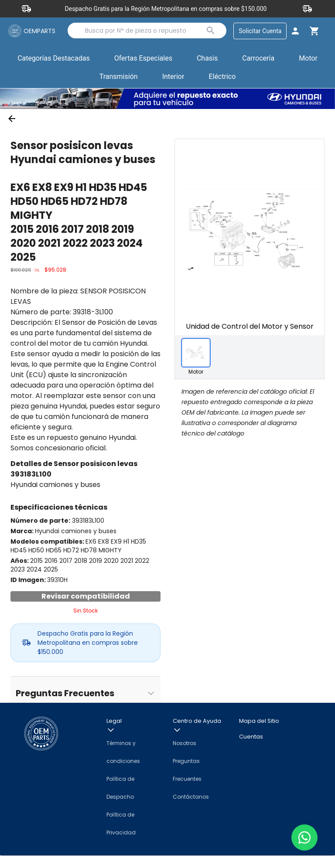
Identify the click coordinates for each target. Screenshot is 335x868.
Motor (308, 59)
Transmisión (119, 77)
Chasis (207, 59)
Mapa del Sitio (259, 734)
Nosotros (185, 756)
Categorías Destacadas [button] (54, 61)
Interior (173, 77)
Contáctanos (191, 809)
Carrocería (258, 59)
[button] (143, 60)
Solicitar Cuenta (259, 31)
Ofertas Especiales (143, 59)
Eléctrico (222, 77)
